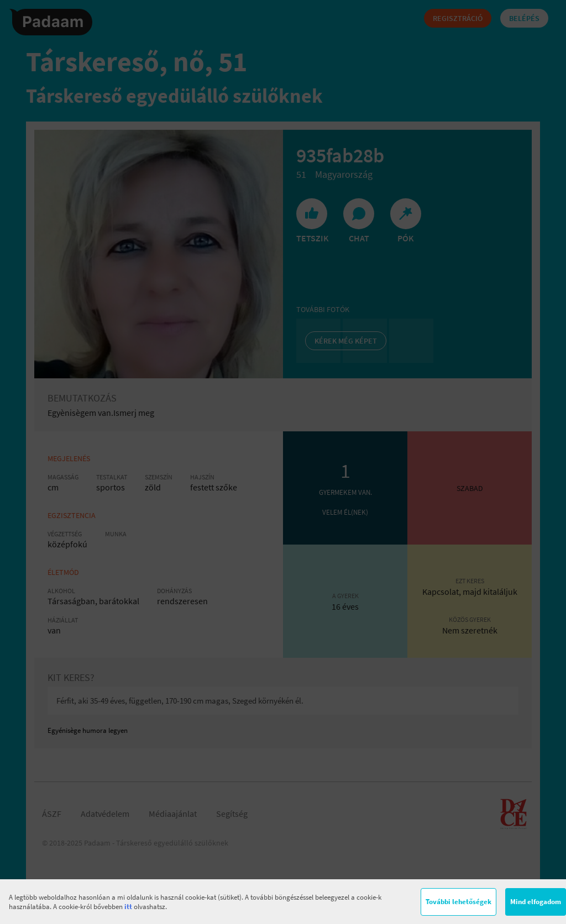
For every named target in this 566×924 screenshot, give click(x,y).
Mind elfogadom (536, 902)
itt (128, 907)
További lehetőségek (458, 902)
